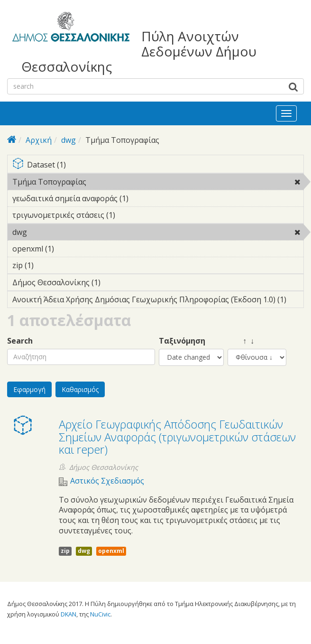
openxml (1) (69, 249)
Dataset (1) (158, 165)
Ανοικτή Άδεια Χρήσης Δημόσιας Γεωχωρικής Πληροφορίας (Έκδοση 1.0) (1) (158, 301)
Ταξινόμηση (182, 341)
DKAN (69, 614)
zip (65, 551)
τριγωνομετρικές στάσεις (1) (130, 215)
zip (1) (48, 265)
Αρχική (39, 140)
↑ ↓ (241, 341)
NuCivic (100, 614)
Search (20, 341)
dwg (69, 140)
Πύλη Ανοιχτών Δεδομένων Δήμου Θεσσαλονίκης (139, 51)
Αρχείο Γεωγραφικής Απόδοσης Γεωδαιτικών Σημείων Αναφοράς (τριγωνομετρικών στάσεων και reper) (177, 437)
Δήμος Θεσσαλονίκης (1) (115, 282)
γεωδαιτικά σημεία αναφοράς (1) (143, 198)
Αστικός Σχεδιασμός (107, 481)
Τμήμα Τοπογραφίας (111, 182)
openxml (111, 551)
